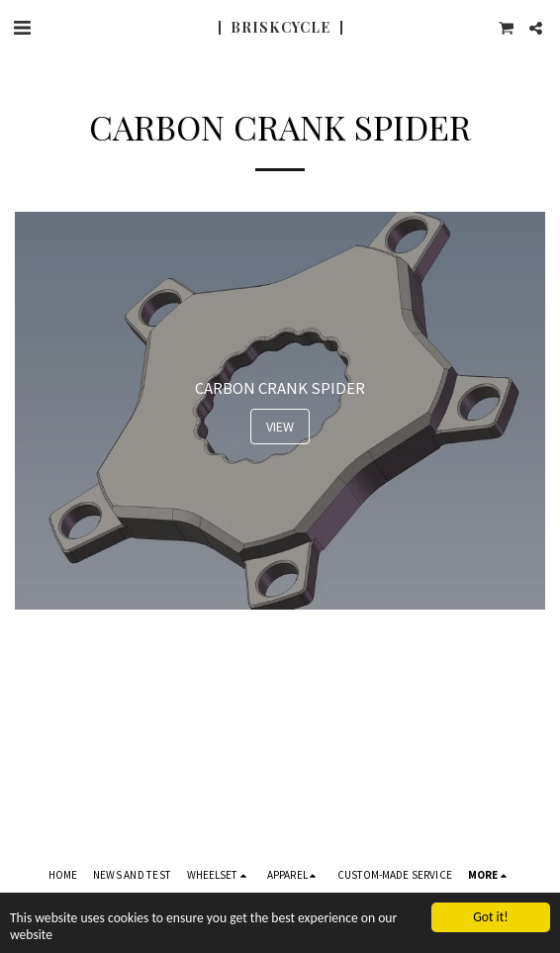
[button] (22, 27)
